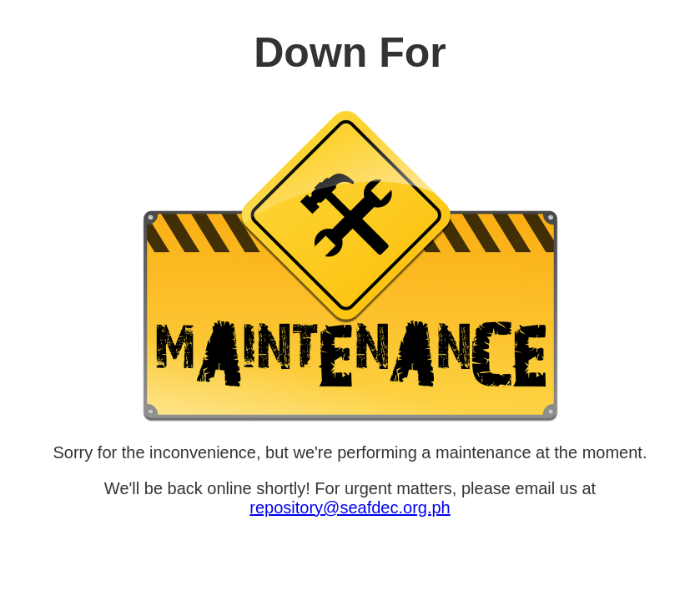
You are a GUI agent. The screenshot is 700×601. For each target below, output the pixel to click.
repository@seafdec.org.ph (350, 508)
